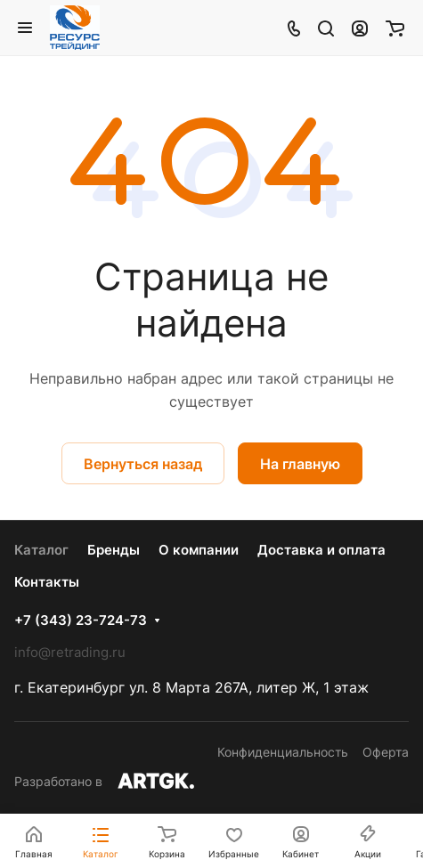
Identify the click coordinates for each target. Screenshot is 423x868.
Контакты (47, 582)
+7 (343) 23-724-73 (81, 621)
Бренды (114, 550)
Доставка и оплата (321, 550)
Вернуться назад (143, 464)
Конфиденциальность (283, 752)
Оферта (386, 752)
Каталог (41, 550)
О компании (199, 550)
